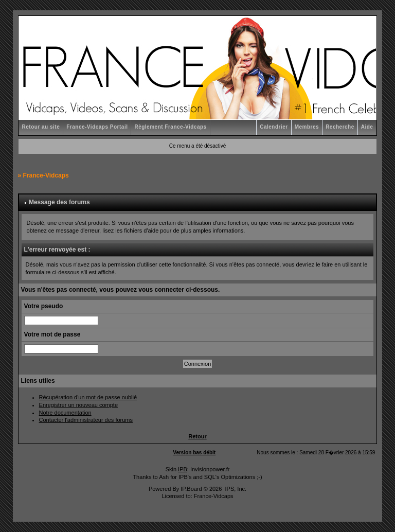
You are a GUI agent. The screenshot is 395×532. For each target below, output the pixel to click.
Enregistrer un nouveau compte (78, 405)
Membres (307, 127)
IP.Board (191, 489)
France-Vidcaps (46, 175)
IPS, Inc (235, 489)
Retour (197, 436)
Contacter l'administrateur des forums (86, 420)
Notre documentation (65, 413)
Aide (367, 127)
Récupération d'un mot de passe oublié (88, 397)
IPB (183, 469)
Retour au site (41, 127)
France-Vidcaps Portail (97, 127)
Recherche (340, 127)
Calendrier (274, 127)
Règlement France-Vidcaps (170, 127)
